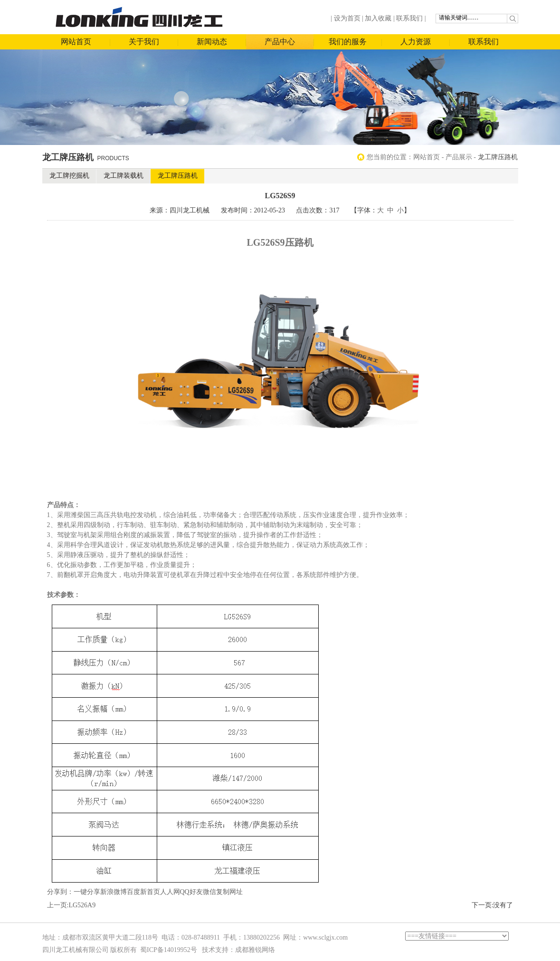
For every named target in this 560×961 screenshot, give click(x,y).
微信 (209, 892)
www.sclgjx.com (325, 937)
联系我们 (409, 18)
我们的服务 (348, 42)
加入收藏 (378, 18)
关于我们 (144, 42)
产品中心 (280, 42)
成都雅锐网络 (255, 950)
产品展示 (459, 157)
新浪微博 (114, 892)
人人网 (170, 892)
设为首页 (347, 18)
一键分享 (87, 892)
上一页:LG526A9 (71, 905)
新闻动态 (212, 42)
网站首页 (76, 42)
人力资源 (416, 42)
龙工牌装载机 (123, 176)
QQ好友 (191, 892)
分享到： (60, 892)
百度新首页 (143, 892)
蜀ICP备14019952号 (169, 950)
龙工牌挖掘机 (69, 176)
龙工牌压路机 (178, 176)
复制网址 (229, 892)
